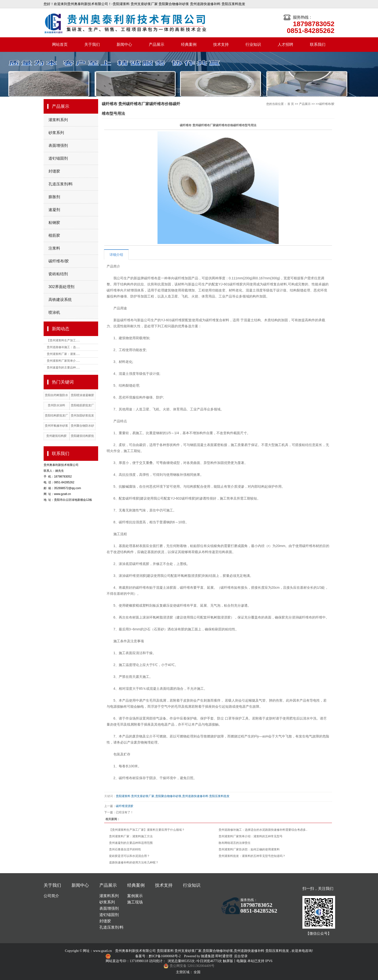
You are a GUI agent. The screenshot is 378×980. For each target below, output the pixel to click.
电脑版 (242, 961)
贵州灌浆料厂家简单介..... (63, 361)
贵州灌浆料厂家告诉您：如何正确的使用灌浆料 (249, 849)
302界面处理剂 (61, 287)
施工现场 (135, 902)
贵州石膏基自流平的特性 (125, 849)
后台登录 (241, 956)
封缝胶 (54, 171)
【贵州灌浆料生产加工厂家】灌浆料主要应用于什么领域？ (147, 830)
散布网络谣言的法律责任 (235, 843)
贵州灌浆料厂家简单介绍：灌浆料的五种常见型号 (251, 836)
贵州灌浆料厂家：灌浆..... (63, 354)
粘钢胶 (54, 223)
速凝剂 (54, 210)
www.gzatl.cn (102, 951)
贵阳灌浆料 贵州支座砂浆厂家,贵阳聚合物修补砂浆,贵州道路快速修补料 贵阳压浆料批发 (173, 796)
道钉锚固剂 (58, 158)
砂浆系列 (56, 133)
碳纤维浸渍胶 (125, 806)
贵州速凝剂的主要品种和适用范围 (131, 843)
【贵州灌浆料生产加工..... (63, 340)
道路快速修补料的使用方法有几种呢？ (134, 862)
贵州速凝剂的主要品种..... (63, 368)
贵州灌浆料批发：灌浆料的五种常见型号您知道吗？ (252, 856)
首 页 (291, 104)
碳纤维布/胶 (59, 261)
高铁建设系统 (60, 300)
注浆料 (54, 248)
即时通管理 (224, 956)
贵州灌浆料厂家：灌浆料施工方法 (131, 836)
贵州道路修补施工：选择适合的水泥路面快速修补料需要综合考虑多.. (263, 830)
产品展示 (157, 44)
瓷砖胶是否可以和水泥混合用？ (129, 856)
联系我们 (318, 44)
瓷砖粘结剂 (58, 274)
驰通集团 (208, 956)
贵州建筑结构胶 (56, 436)
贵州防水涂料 (56, 405)
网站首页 (60, 44)
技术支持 (221, 44)
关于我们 (92, 44)
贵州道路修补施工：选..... (63, 347)
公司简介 (51, 896)
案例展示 (135, 896)
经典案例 (189, 44)
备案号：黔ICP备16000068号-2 (158, 956)
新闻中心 (124, 44)
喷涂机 (54, 312)
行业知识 (253, 44)
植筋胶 (54, 235)
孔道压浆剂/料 (61, 184)
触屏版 (228, 961)
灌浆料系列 (58, 120)
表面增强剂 (58, 145)
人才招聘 (285, 44)
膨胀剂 (54, 197)
